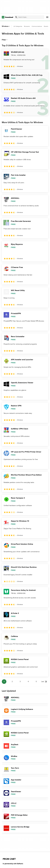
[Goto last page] (44, 682)
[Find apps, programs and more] (29, 17)
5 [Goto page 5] (36, 682)
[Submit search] (16, 17)
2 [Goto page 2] (12, 682)
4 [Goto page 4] (28, 682)
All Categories (18, 26)
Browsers (27, 26)
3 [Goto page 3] (20, 682)
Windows (6, 26)
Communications (37, 26)
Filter (5, 40)
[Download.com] (7, 17)
